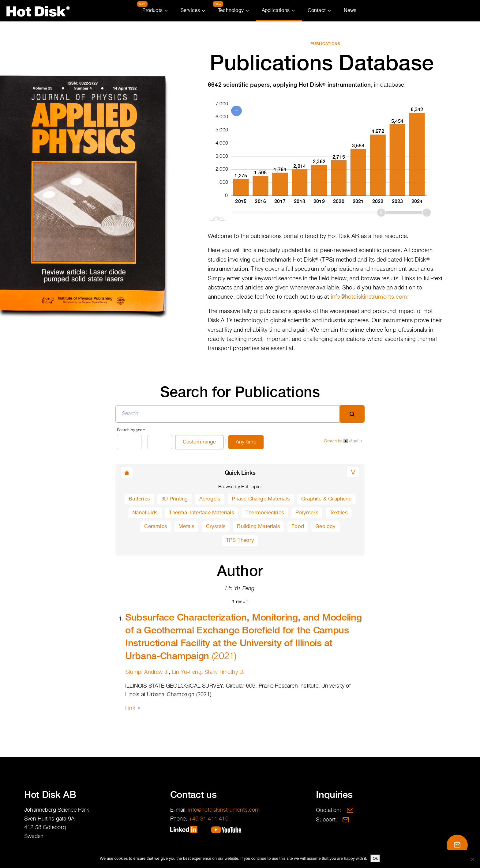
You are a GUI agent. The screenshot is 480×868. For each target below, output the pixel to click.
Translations (441, 11)
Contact (317, 11)
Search (457, 11)
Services (190, 11)
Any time (246, 442)
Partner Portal (472, 11)
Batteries (139, 499)
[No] (472, 859)
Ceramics (156, 527)
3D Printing (174, 499)
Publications (326, 44)
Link (133, 708)
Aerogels (210, 499)
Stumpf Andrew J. (147, 672)
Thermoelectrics (265, 513)
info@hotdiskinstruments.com (369, 297)
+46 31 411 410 (209, 819)
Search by (343, 441)
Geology (325, 527)
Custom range (199, 442)
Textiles (339, 513)
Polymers (307, 513)
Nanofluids (145, 513)
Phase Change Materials (261, 499)
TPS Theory (240, 540)
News (350, 11)
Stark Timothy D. (225, 672)
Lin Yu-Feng (187, 672)
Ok (375, 858)
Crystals (216, 527)
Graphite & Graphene (326, 499)
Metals (186, 527)
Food (298, 527)
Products (152, 11)
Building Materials (259, 527)
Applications (276, 11)
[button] (353, 472)
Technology (231, 11)
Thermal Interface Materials (201, 513)
